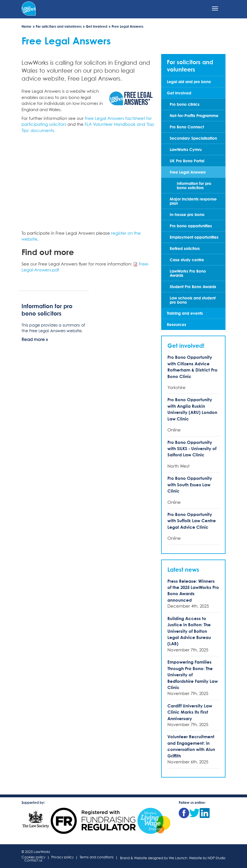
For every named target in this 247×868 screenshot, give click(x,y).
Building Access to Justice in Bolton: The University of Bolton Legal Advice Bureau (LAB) (189, 631)
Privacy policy (62, 858)
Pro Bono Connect (187, 127)
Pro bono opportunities (191, 226)
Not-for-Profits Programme (194, 115)
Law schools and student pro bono (193, 300)
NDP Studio (217, 858)
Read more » (35, 340)
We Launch (178, 858)
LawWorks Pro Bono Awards (188, 273)
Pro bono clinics (185, 104)
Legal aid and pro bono (189, 82)
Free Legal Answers (188, 172)
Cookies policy (33, 858)
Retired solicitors (185, 248)
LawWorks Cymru (186, 149)
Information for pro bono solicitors (194, 185)
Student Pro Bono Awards (193, 287)
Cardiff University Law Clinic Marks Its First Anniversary (190, 712)
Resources (176, 324)
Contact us (33, 861)
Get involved (97, 26)
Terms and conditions (97, 858)
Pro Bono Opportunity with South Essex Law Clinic (190, 484)
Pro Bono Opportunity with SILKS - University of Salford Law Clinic (192, 449)
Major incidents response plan (193, 201)
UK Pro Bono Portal (187, 161)
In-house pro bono (187, 214)
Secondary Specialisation (193, 138)
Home (26, 26)
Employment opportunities (194, 237)
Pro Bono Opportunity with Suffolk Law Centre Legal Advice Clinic (192, 521)
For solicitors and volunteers (59, 26)
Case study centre (187, 260)
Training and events (185, 313)
